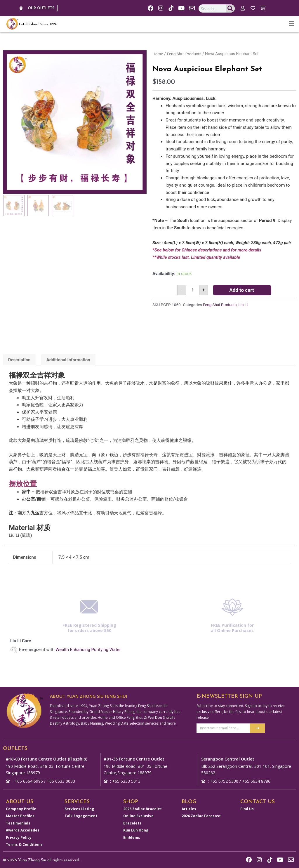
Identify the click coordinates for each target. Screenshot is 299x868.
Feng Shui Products (184, 54)
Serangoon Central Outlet (228, 759)
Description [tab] (19, 360)
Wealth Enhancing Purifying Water (88, 650)
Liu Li (243, 305)
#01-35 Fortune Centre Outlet (134, 759)
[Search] (230, 9)
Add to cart (242, 290)
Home (158, 54)
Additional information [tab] (69, 360)
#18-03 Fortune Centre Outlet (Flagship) (47, 759)
